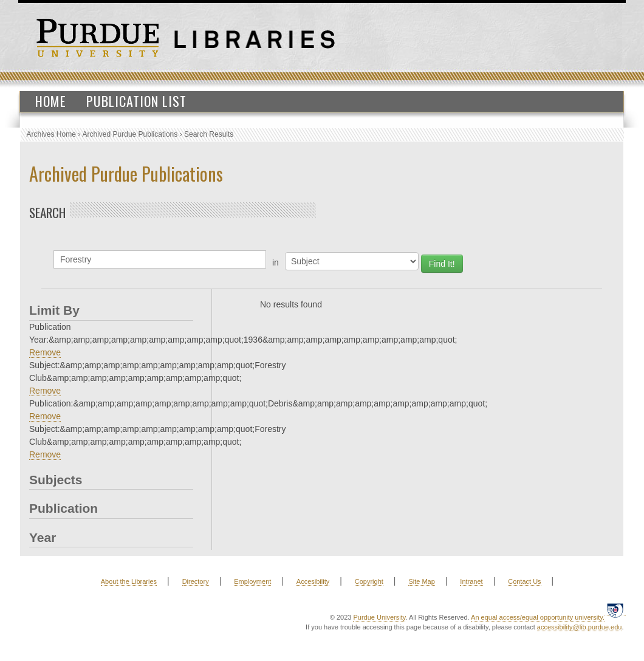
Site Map (421, 581)
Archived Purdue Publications (130, 134)
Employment (252, 581)
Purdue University (379, 617)
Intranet (471, 581)
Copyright (369, 581)
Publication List (136, 101)
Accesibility (313, 581)
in (276, 262)
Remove (45, 352)
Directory (196, 581)
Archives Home (51, 134)
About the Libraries (129, 581)
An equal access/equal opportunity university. (538, 617)
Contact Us (524, 581)
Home (51, 101)
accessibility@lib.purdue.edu (580, 627)
